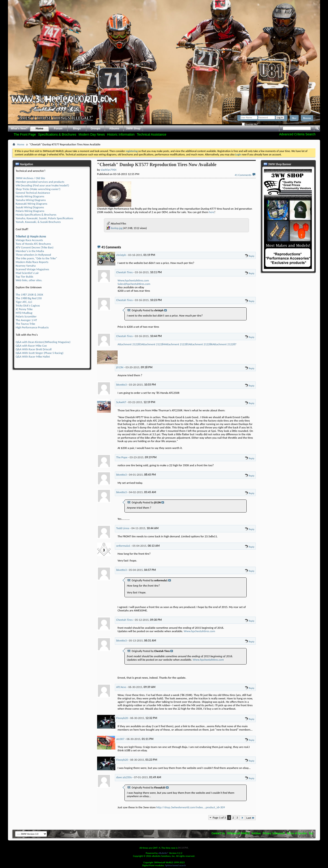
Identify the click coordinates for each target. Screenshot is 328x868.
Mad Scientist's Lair (27, 273)
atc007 (120, 739)
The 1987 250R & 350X (29, 295)
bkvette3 (121, 385)
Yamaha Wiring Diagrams (31, 200)
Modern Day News (92, 134)
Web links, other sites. (29, 280)
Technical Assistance (151, 134)
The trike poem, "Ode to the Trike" (36, 258)
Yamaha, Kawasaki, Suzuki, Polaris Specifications (44, 218)
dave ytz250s (124, 777)
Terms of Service (297, 833)
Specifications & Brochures (57, 134)
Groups (96, 129)
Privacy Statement (274, 833)
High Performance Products (32, 327)
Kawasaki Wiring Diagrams (31, 204)
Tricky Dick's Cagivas (28, 305)
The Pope (122, 457)
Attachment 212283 (129, 344)
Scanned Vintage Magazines (32, 269)
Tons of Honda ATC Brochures (33, 244)
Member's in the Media (30, 251)
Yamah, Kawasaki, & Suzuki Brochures (38, 222)
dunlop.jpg (116, 228)
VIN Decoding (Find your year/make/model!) (42, 185)
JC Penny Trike (24, 309)
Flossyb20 (122, 718)
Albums (114, 129)
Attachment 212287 (225, 344)
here (212, 212)
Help (294, 118)
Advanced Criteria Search (297, 134)
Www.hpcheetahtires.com (133, 280)
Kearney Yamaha (26, 266)
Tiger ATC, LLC (24, 302)
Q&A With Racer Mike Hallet (33, 357)
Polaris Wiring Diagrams (30, 211)
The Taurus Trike (25, 324)
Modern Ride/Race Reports (32, 262)
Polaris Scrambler (26, 316)
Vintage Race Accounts (29, 240)
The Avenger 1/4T (26, 320)
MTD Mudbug (24, 313)
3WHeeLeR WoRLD (238, 833)
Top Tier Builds (25, 277)
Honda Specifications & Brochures (36, 215)
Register (307, 118)
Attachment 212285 (177, 344)
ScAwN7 (121, 402)
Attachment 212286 (201, 344)
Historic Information (121, 134)
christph (121, 255)
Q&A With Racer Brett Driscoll (34, 349)
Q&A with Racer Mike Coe (31, 346)
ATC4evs (121, 687)
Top (311, 833)
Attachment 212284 (153, 344)
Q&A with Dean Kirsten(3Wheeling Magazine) (43, 342)
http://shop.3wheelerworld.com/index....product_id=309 (191, 807)
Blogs (77, 129)
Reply (249, 256)
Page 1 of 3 (219, 818)
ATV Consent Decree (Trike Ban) (35, 247)
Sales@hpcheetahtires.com (134, 284)
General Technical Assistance (33, 193)
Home (40, 129)
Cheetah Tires (124, 272)
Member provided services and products (40, 182)
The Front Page (25, 134)
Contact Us (218, 833)
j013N (120, 367)
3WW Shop (133, 129)
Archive (256, 833)
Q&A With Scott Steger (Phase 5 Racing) (40, 353)
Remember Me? (250, 124)
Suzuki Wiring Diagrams (30, 207)
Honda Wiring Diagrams (30, 196)
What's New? (19, 129)
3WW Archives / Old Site (30, 178)
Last (251, 818)
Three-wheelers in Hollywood (33, 255)
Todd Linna (123, 528)
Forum (58, 129)
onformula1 (123, 546)
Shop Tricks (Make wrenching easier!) (38, 189)
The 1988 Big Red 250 (29, 298)
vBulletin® (163, 853)
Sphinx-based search (175, 865)
